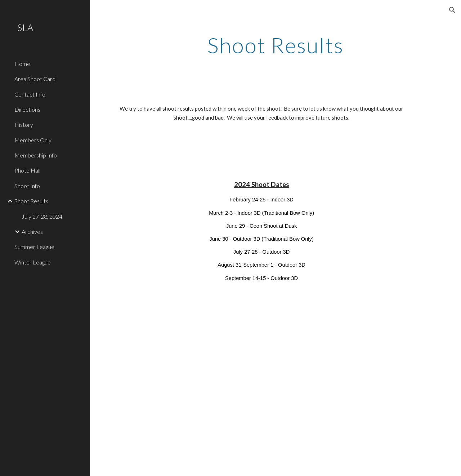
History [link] (24, 124)
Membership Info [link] (36, 155)
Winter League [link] (33, 262)
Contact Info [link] (30, 94)
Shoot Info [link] (27, 186)
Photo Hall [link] (27, 170)
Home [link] (22, 64)
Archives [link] (32, 232)
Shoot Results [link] (31, 201)
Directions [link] (27, 109)
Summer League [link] (34, 247)
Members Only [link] (33, 140)
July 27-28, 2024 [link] (42, 216)
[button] (452, 10)
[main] (275, 45)
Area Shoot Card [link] (35, 79)
